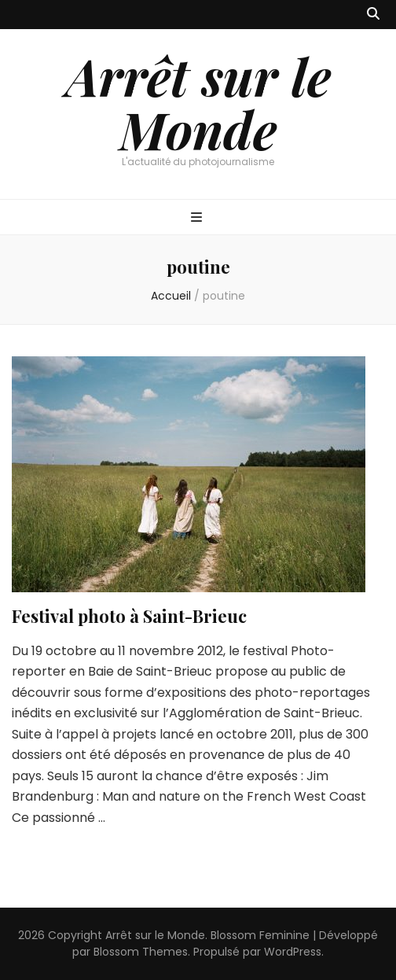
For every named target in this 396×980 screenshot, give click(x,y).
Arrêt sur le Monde (198, 102)
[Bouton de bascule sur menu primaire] (198, 218)
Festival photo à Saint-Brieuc (129, 616)
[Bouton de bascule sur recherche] (373, 15)
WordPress (293, 952)
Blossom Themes (141, 952)
